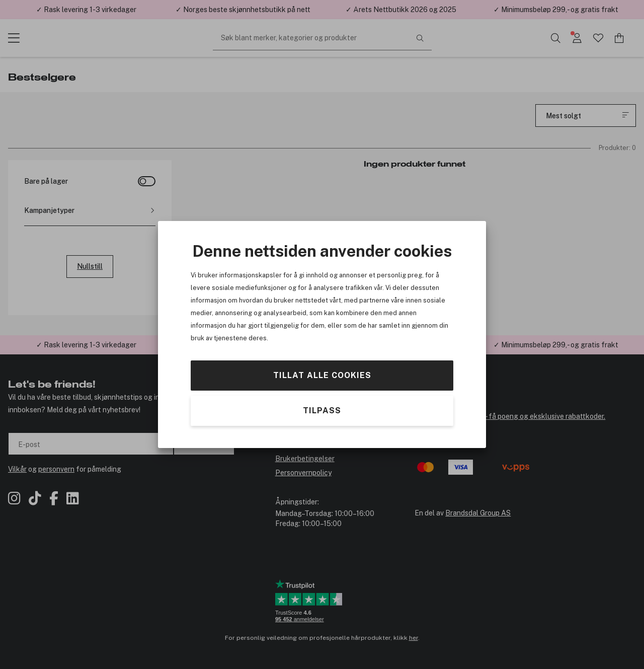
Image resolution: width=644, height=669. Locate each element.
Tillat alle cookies (322, 375)
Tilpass (322, 411)
